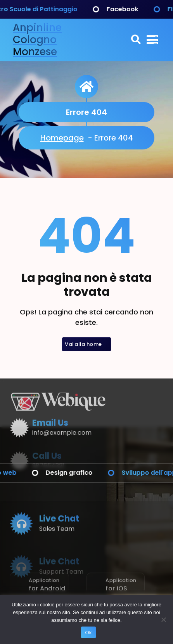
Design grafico (78, 473)
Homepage (62, 138)
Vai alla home (86, 344)
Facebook (131, 9)
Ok (88, 633)
